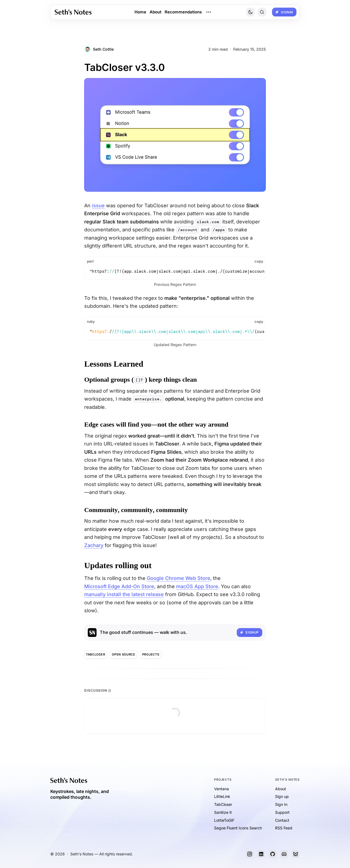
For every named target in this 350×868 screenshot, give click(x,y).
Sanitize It (223, 812)
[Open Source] (124, 654)
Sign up (282, 796)
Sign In (281, 804)
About (155, 12)
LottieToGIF (224, 820)
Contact (282, 820)
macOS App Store (197, 586)
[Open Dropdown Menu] (209, 12)
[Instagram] (250, 854)
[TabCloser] (96, 654)
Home (140, 12)
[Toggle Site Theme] (250, 12)
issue (98, 205)
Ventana (221, 789)
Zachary (94, 545)
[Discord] (284, 854)
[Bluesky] (296, 854)
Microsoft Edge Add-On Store (119, 586)
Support (282, 812)
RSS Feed (284, 828)
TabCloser (223, 804)
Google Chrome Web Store (179, 578)
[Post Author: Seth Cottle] (99, 49)
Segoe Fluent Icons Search (238, 828)
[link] (73, 12)
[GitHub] (273, 854)
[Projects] (151, 654)
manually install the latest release (124, 594)
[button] (262, 12)
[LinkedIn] (261, 854)
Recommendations (183, 12)
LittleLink (222, 796)
